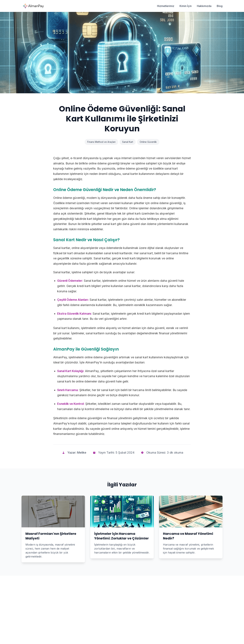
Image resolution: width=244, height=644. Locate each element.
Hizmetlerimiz (166, 6)
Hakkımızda (204, 6)
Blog (220, 6)
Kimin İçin (186, 6)
